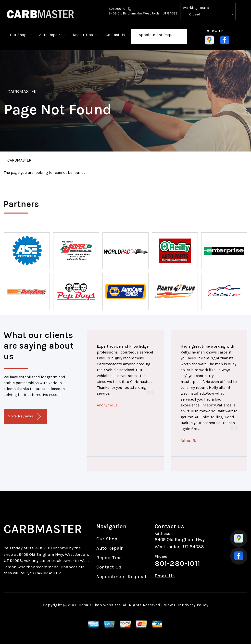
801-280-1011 (118, 9)
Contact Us (115, 35)
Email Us (165, 576)
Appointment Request (158, 35)
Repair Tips (83, 35)
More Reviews (24, 417)
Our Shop (18, 35)
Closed (195, 14)
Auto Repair (50, 35)
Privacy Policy (195, 605)
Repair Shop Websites (100, 605)
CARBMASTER (22, 92)
